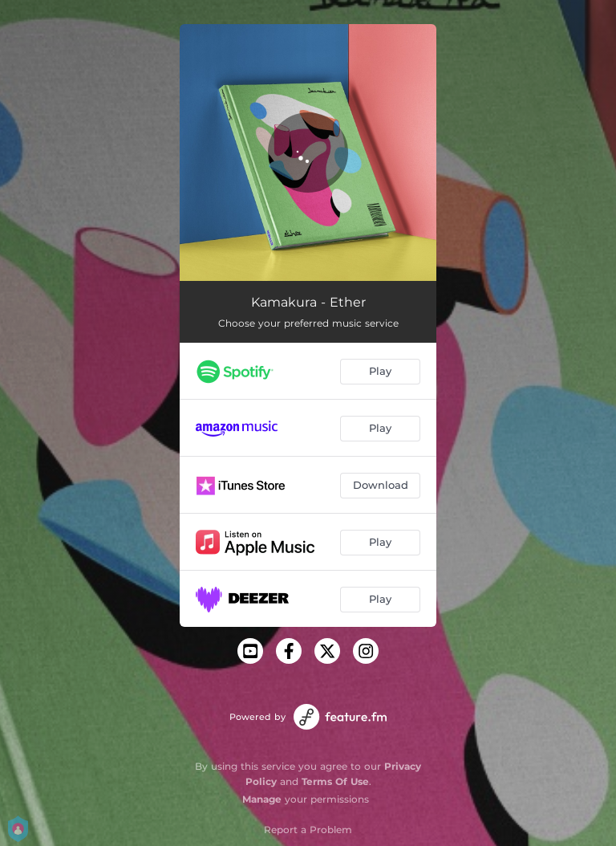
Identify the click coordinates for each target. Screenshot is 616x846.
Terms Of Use (335, 781)
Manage (262, 799)
